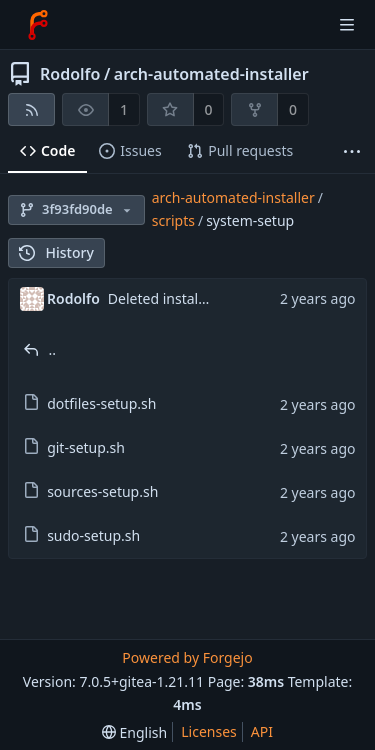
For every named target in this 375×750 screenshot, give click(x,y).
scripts (173, 220)
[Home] (38, 25)
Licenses (209, 731)
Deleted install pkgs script (192, 298)
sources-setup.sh (102, 491)
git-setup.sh (86, 447)
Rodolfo (70, 74)
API (262, 731)
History (56, 252)
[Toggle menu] (347, 25)
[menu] (134, 732)
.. (53, 349)
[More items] (352, 151)
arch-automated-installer (211, 74)
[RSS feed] (31, 109)
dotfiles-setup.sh (101, 403)
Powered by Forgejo (187, 657)
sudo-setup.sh (93, 535)
